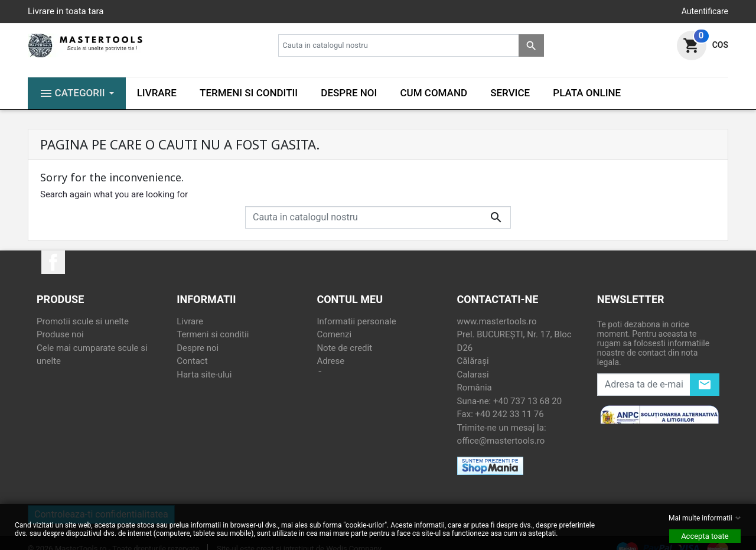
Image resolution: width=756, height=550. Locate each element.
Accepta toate (705, 536)
